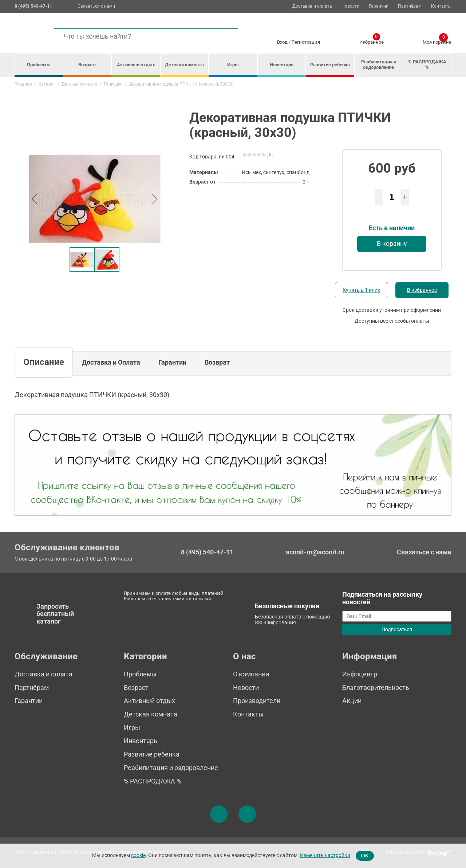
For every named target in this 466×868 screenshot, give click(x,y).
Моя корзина (437, 41)
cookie (138, 855)
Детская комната (184, 65)
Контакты (441, 6)
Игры (233, 65)
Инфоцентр (360, 674)
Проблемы (39, 65)
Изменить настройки (325, 855)
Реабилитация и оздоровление (379, 64)
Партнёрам (410, 6)
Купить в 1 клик (362, 290)
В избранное (422, 290)
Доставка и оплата (312, 6)
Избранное (372, 41)
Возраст (87, 65)
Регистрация (306, 42)
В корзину (392, 243)
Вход (282, 42)
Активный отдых (136, 65)
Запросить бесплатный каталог (55, 614)
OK (365, 856)
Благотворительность (376, 688)
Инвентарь (282, 65)
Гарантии (379, 6)
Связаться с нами (96, 6)
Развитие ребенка (330, 65)
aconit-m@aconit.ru (315, 552)
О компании (251, 674)
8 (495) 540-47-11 (207, 552)
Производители (257, 701)
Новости (350, 6)
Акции (352, 701)
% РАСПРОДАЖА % (427, 64)
